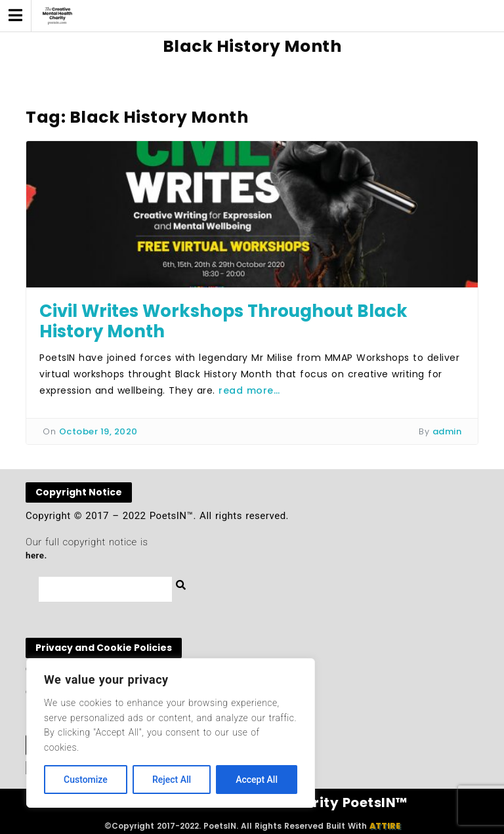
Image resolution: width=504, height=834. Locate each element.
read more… (249, 390)
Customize (86, 780)
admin (447, 431)
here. (36, 555)
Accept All (257, 780)
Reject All (172, 780)
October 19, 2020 (98, 431)
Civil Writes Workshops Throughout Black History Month (223, 321)
